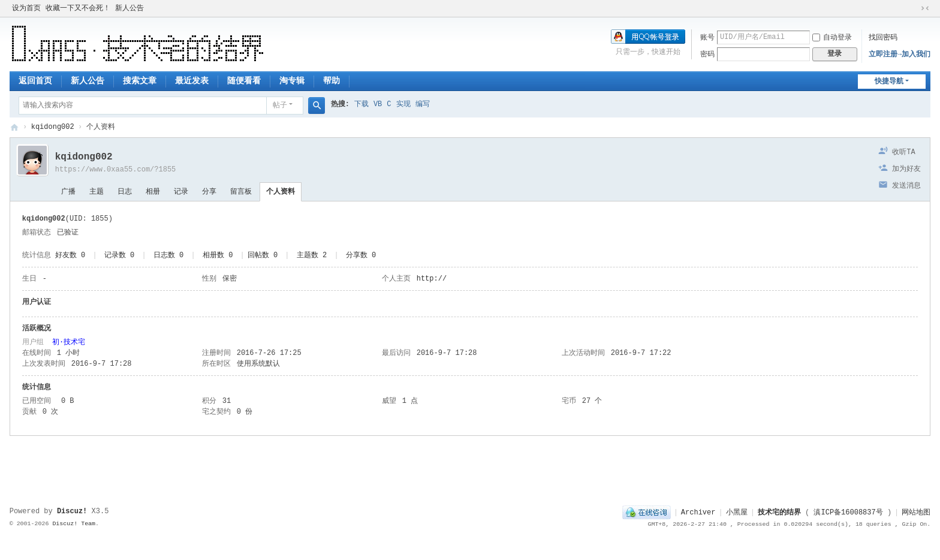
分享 (209, 192)
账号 (707, 38)
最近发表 (192, 81)
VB (378, 104)
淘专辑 (292, 81)
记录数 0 (119, 255)
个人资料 (281, 192)
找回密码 (883, 38)
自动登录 (832, 38)
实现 (403, 104)
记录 (181, 192)
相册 (153, 192)
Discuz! (72, 511)
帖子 (280, 106)
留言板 (241, 192)
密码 (707, 55)
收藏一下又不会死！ (78, 8)
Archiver (698, 513)
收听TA (903, 152)
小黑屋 (737, 513)
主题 (97, 192)
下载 (361, 104)
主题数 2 (312, 255)
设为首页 (26, 8)
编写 (423, 104)
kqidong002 (53, 127)
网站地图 (916, 513)
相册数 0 (218, 255)
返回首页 (35, 81)
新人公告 (129, 8)
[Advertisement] (470, 466)
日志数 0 (168, 255)
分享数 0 (361, 255)
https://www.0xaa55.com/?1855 (116, 170)
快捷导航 (889, 82)
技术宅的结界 (14, 127)
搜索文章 (140, 81)
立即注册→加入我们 (900, 55)
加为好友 (906, 169)
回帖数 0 (263, 255)
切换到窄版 (925, 8)
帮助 (332, 81)
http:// (432, 279)
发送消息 (906, 186)
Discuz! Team (74, 524)
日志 (125, 192)
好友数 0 (70, 255)
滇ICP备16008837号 (848, 513)
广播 (68, 192)
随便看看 (244, 81)
